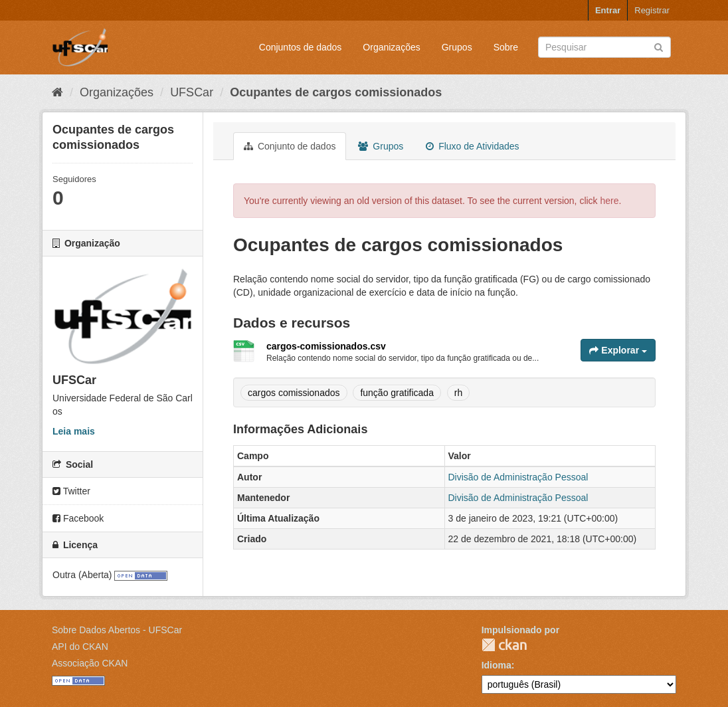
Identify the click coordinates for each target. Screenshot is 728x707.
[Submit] (659, 46)
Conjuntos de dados (301, 47)
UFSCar (192, 92)
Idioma (497, 665)
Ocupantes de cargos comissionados (336, 92)
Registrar (652, 10)
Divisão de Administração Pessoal (518, 477)
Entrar (608, 10)
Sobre (506, 47)
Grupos (457, 47)
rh (458, 393)
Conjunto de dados (290, 146)
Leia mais (74, 431)
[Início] (57, 92)
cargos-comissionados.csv (326, 346)
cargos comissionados (294, 393)
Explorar (618, 350)
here (610, 201)
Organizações (391, 47)
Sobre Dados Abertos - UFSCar (117, 630)
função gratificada (397, 393)
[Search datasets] (604, 47)
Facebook (78, 518)
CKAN (504, 645)
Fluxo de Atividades (472, 146)
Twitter (71, 491)
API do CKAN (80, 647)
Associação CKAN (90, 663)
